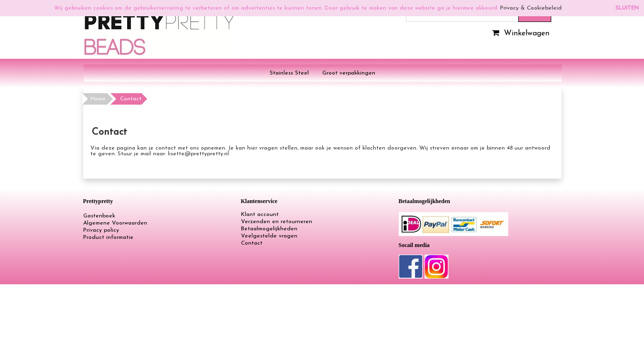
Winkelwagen (519, 33)
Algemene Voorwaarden (115, 223)
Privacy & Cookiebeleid (531, 8)
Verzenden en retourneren (277, 222)
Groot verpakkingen (349, 73)
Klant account (260, 215)
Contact (252, 243)
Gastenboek (99, 216)
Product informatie (108, 237)
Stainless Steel (289, 73)
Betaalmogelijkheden (269, 229)
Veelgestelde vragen (269, 236)
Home (98, 99)
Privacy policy (101, 230)
